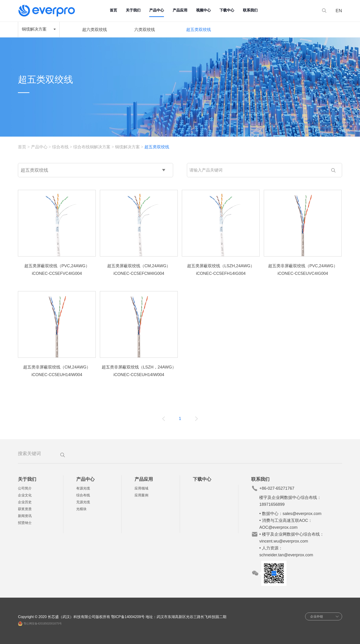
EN (339, 11)
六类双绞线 (145, 30)
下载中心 (227, 10)
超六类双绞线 (95, 30)
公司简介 (25, 488)
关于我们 (133, 10)
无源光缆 (83, 502)
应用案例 (141, 495)
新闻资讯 (25, 516)
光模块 (81, 509)
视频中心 (203, 10)
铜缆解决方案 (127, 147)
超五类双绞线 (199, 30)
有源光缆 (83, 488)
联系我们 (250, 10)
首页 (113, 10)
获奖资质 (25, 509)
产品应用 (180, 10)
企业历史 (25, 502)
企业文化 (25, 495)
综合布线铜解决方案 (92, 147)
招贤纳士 (25, 523)
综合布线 (60, 147)
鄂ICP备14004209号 (128, 617)
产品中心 (157, 10)
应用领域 (141, 488)
